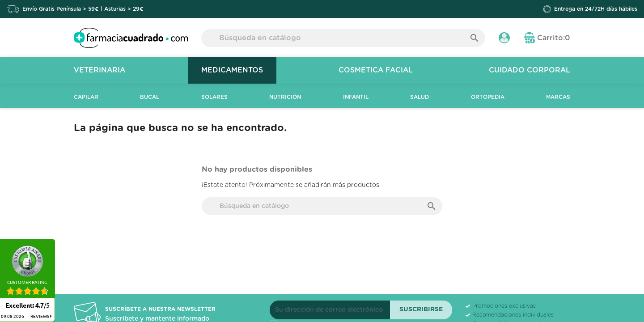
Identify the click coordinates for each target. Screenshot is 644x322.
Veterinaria (100, 70)
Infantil (356, 97)
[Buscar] (343, 38)
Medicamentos (232, 70)
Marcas (558, 97)
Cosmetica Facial (376, 70)
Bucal (150, 97)
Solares (214, 97)
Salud (419, 97)
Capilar (86, 97)
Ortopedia (488, 97)
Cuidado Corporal (530, 70)
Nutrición (285, 97)
